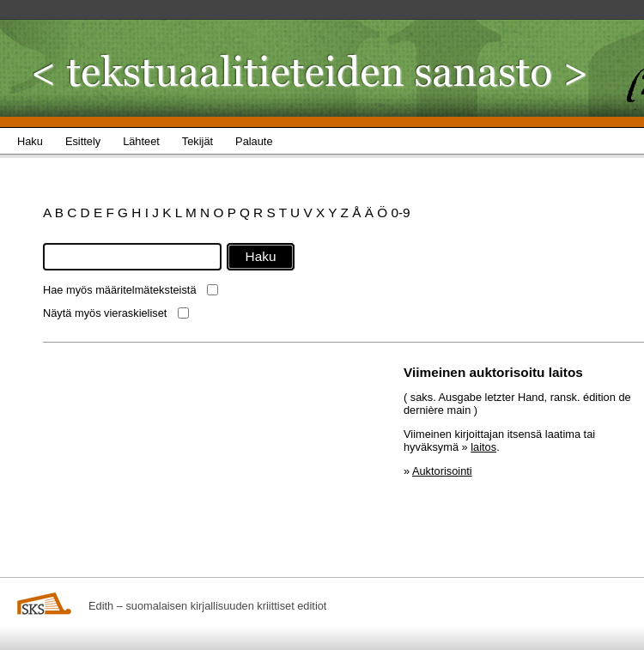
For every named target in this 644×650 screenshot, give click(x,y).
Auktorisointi (442, 471)
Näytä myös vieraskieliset (105, 313)
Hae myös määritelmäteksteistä (120, 290)
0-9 (400, 213)
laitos (483, 447)
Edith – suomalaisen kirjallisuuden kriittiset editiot (207, 606)
